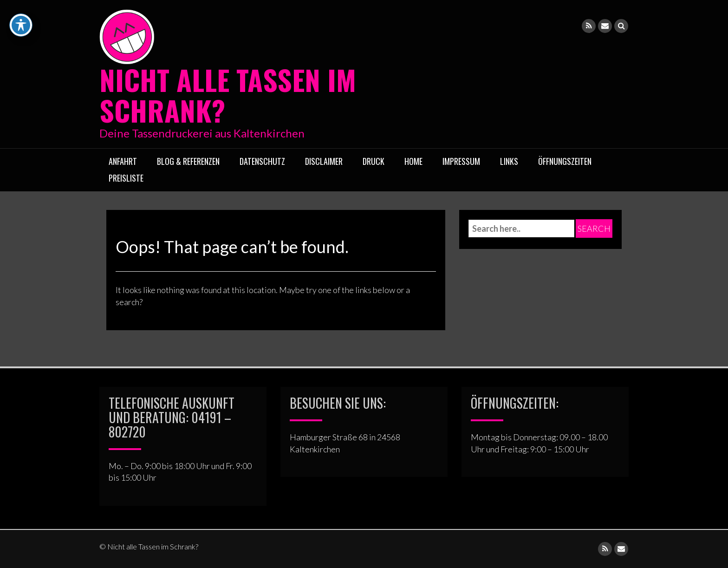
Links (509, 161)
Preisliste (126, 178)
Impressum (461, 161)
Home (413, 161)
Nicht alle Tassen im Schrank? (228, 95)
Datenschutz (262, 161)
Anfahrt (123, 161)
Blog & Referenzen (188, 161)
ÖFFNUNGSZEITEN (565, 161)
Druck (374, 161)
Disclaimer (324, 161)
